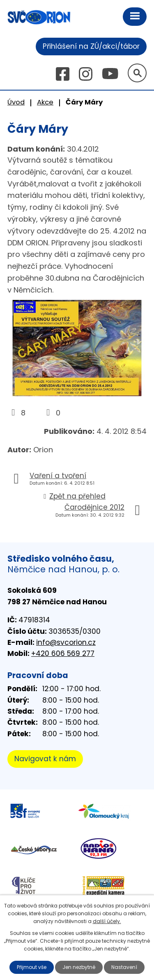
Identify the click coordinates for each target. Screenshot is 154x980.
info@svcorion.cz (66, 642)
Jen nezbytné (79, 967)
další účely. (107, 921)
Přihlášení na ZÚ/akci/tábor (91, 46)
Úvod (16, 102)
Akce (45, 102)
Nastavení (124, 967)
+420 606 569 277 (63, 653)
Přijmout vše (32, 967)
